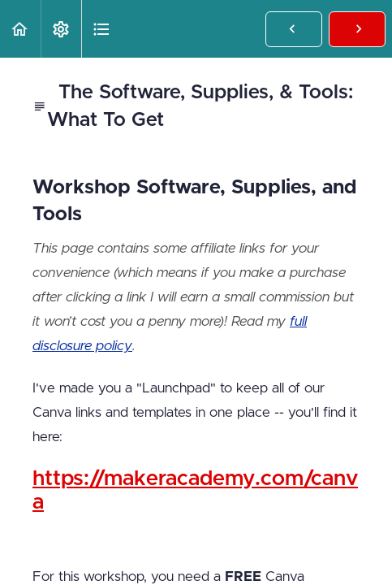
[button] (20, 29)
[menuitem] (61, 29)
